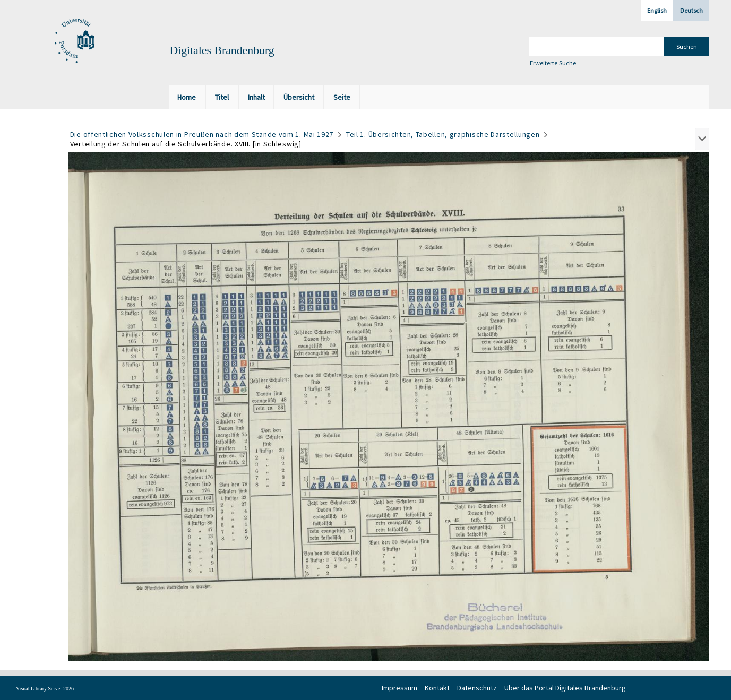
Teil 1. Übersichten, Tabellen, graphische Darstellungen (443, 134)
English (657, 10)
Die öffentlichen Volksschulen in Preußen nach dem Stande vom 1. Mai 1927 (202, 134)
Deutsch (691, 10)
